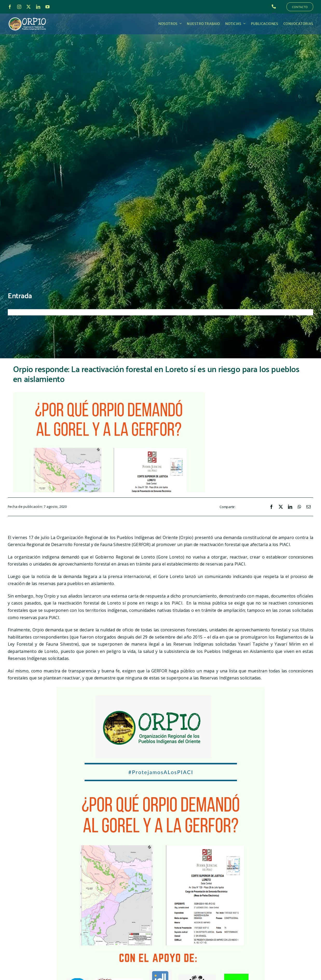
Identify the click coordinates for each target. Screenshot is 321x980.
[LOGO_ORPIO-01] (27, 18)
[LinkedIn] (290, 507)
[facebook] (10, 7)
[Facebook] (271, 507)
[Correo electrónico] (309, 507)
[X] (281, 507)
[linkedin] (38, 7)
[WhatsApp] (299, 507)
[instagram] (19, 7)
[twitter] (29, 7)
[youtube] (47, 7)
